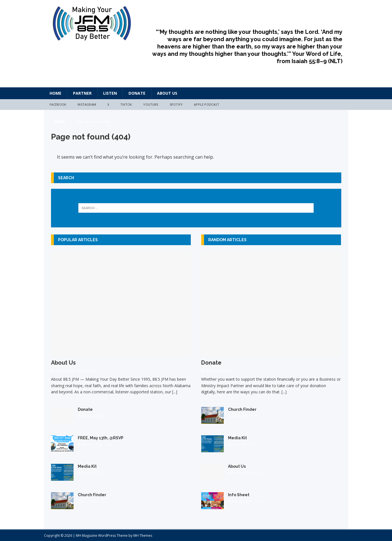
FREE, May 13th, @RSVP (101, 438)
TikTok (126, 104)
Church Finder (92, 495)
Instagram (87, 104)
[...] (175, 392)
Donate (137, 93)
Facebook (58, 104)
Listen (110, 93)
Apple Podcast (207, 104)
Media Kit (87, 466)
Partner (82, 93)
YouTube (151, 104)
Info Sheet (239, 495)
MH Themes (143, 536)
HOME (56, 93)
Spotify (176, 104)
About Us (167, 93)
